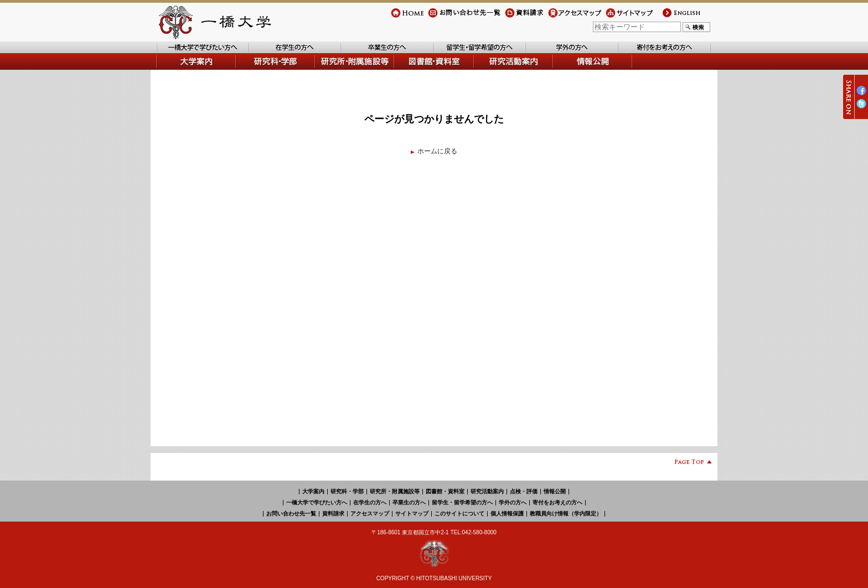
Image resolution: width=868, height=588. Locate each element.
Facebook (861, 95)
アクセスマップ (571, 17)
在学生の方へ (268, 53)
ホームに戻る (437, 151)
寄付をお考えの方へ (648, 53)
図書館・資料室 (418, 69)
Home (400, 17)
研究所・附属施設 (342, 69)
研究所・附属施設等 (395, 491)
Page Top (689, 464)
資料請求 (518, 17)
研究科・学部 (347, 491)
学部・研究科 (256, 69)
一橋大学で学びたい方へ (193, 53)
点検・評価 (524, 491)
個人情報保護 (507, 514)
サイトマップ (626, 17)
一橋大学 (214, 22)
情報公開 (567, 69)
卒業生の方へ (361, 53)
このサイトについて (459, 514)
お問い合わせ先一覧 (458, 17)
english (671, 17)
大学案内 (169, 69)
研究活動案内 (494, 69)
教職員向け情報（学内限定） (566, 514)
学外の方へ (542, 53)
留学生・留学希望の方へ (470, 53)
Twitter (861, 108)
